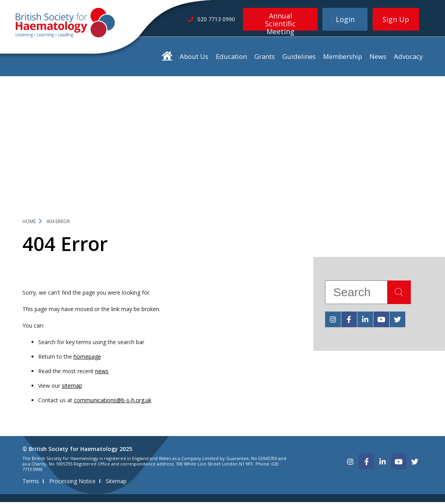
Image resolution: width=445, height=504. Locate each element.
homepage (87, 358)
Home (29, 223)
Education (231, 58)
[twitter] (397, 321)
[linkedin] (365, 321)
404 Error (58, 223)
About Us (194, 58)
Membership (343, 58)
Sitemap (116, 483)
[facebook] (349, 321)
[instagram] (333, 321)
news (102, 373)
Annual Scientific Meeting (280, 21)
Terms (31, 483)
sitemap (72, 388)
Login (345, 19)
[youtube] (381, 321)
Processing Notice (72, 483)
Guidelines (299, 58)
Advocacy (408, 58)
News (378, 58)
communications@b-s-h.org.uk (113, 402)
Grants (265, 58)
